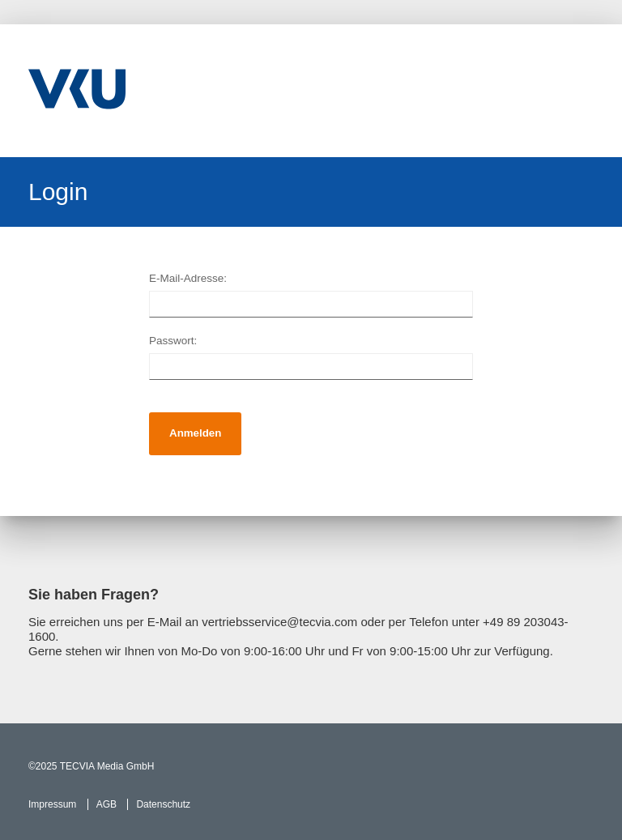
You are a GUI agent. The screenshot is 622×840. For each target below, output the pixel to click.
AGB (107, 804)
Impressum (52, 804)
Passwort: (173, 341)
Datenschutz (163, 804)
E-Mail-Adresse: (188, 278)
